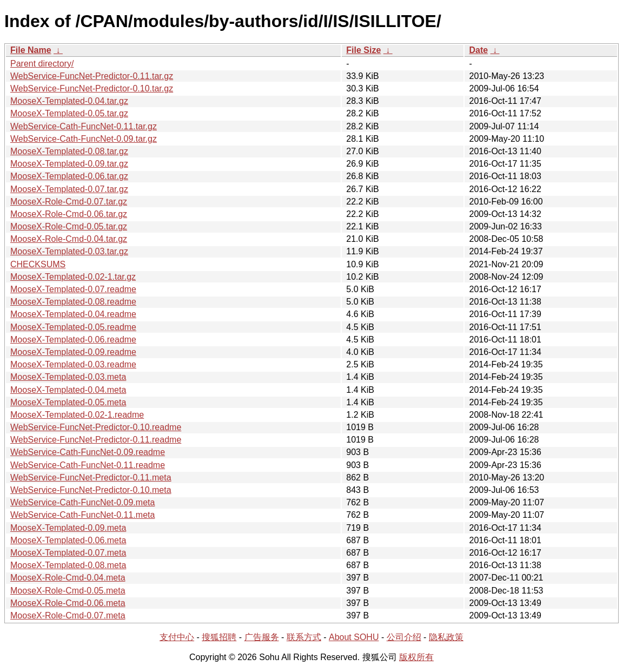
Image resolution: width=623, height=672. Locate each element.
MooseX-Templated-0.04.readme (73, 314)
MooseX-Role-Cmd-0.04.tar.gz (69, 239)
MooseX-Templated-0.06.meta (68, 540)
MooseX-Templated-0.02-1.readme (77, 415)
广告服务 (262, 637)
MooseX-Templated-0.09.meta (68, 528)
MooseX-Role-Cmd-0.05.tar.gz (69, 226)
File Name (31, 50)
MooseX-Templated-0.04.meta (68, 390)
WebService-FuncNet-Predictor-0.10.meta (91, 490)
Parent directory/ (42, 64)
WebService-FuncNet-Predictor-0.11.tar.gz (92, 76)
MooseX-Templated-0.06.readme (73, 340)
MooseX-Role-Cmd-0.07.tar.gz (69, 202)
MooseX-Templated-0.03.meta (68, 377)
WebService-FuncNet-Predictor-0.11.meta (91, 477)
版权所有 (416, 657)
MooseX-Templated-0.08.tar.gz (69, 151)
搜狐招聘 (219, 637)
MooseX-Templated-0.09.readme (73, 352)
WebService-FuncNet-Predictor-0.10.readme (96, 427)
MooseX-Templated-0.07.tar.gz (69, 189)
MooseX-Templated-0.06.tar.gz (69, 176)
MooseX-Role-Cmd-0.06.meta (68, 603)
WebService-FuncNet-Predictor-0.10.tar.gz (92, 88)
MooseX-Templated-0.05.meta (68, 402)
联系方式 (304, 637)
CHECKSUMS (38, 264)
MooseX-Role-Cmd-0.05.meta (68, 591)
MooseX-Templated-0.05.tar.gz (69, 113)
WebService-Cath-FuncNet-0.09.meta (82, 502)
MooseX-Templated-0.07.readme (73, 289)
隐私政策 (446, 637)
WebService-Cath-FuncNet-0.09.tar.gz (84, 139)
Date (478, 50)
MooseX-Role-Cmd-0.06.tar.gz (69, 214)
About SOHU (354, 637)
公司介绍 (404, 637)
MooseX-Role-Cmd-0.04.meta (68, 578)
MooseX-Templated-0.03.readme (73, 364)
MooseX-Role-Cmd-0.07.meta (68, 615)
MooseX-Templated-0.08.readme (73, 302)
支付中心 (177, 637)
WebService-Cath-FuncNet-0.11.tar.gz (84, 126)
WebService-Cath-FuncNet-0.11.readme (88, 465)
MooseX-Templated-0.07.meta (68, 553)
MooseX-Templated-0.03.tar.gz (69, 251)
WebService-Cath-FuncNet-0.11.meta (82, 515)
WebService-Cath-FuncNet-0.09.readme (88, 452)
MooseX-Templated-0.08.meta (68, 565)
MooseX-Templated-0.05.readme (73, 327)
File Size (363, 50)
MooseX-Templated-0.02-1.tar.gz (73, 277)
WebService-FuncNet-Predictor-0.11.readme (96, 440)
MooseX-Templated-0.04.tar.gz (69, 101)
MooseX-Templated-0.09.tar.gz (69, 164)
